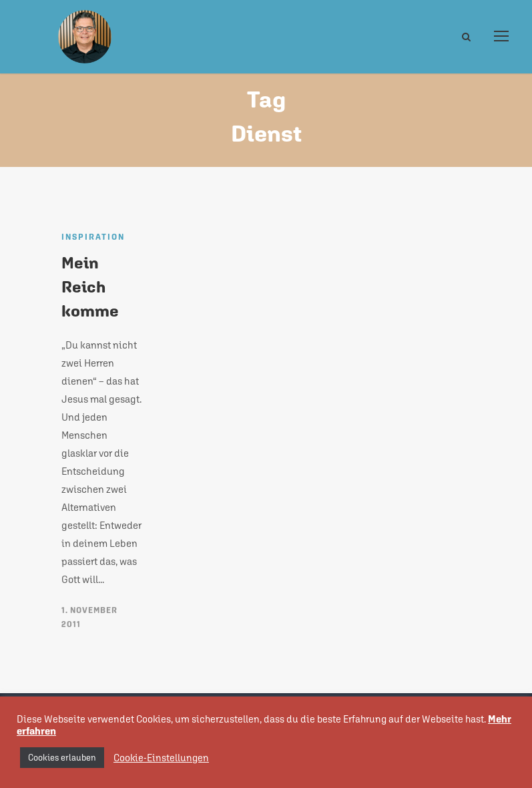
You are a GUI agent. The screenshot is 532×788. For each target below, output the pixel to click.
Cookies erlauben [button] (62, 758)
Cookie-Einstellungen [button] (161, 758)
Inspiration (93, 237)
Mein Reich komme (90, 286)
